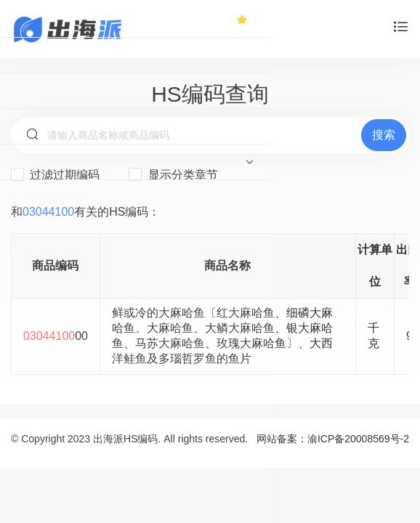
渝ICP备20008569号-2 (358, 439)
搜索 (384, 135)
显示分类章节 (173, 174)
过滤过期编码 (55, 174)
